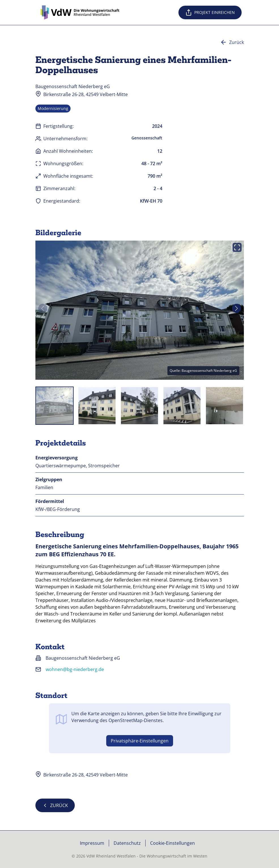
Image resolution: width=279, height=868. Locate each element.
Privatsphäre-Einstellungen (140, 741)
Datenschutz (127, 843)
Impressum (92, 843)
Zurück (232, 42)
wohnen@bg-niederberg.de (75, 669)
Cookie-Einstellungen (172, 843)
